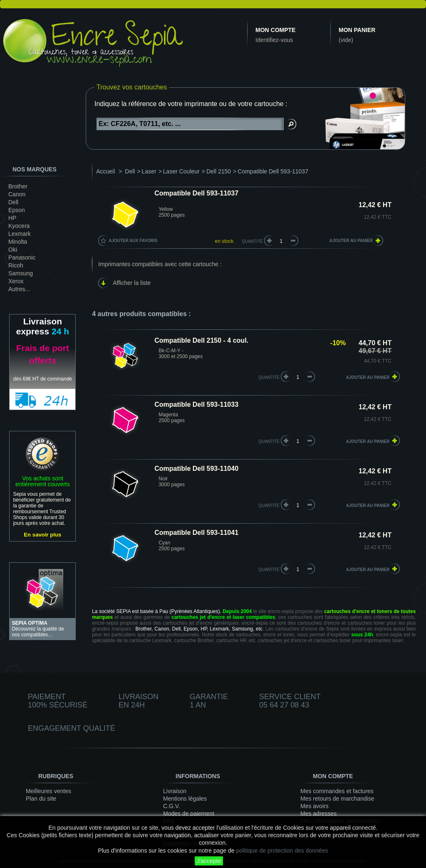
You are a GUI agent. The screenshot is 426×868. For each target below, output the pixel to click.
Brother (18, 186)
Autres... (19, 289)
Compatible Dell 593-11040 (196, 469)
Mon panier (357, 30)
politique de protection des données (282, 851)
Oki (13, 250)
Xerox (16, 281)
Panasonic (22, 257)
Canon (17, 194)
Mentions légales (185, 799)
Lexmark (20, 234)
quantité (269, 377)
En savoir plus (42, 535)
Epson (17, 210)
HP (12, 218)
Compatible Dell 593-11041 (196, 533)
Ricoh (16, 265)
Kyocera (19, 226)
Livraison (175, 791)
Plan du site (41, 799)
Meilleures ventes (48, 791)
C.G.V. (172, 806)
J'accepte (209, 861)
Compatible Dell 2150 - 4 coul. (201, 340)
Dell (13, 202)
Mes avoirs (315, 806)
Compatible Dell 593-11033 (196, 404)
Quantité (252, 241)
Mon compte (275, 30)
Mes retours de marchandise (337, 799)
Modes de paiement (189, 814)
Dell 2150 (219, 171)
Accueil (105, 171)
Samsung (21, 273)
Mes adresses (318, 814)
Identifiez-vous (274, 40)
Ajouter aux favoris (133, 241)
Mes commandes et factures (337, 791)
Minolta (18, 242)
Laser (149, 171)
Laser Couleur (181, 171)
